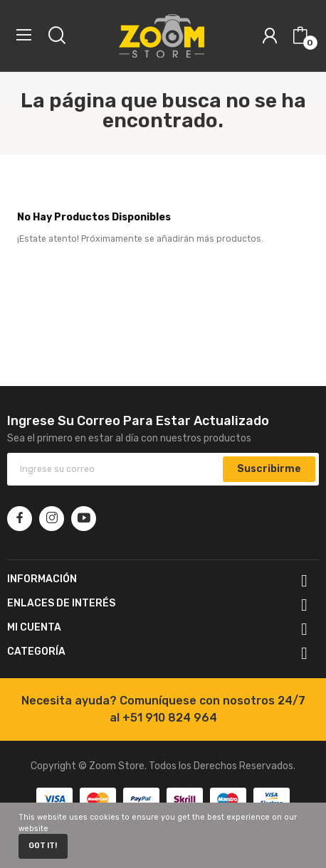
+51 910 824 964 (170, 718)
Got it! (43, 846)
